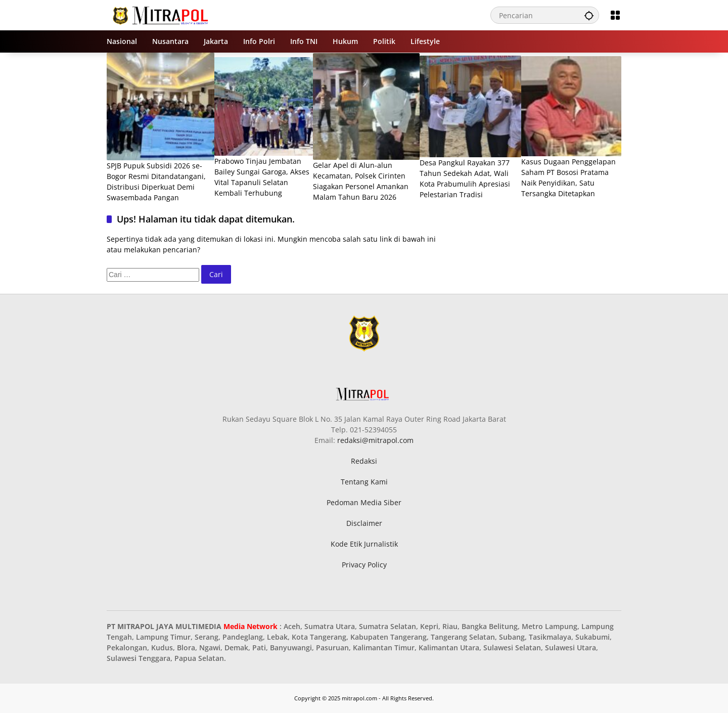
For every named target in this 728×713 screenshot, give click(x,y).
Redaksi (364, 461)
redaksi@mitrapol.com (375, 440)
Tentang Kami (364, 482)
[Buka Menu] (615, 15)
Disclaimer (364, 523)
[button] (589, 15)
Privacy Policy (364, 565)
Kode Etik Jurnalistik (364, 544)
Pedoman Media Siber (364, 502)
